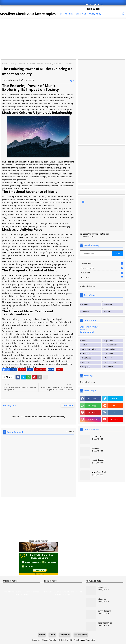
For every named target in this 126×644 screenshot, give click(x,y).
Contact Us (96, 436)
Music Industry (40, 370)
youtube (107, 311)
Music (30, 370)
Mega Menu (109, 341)
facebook (85, 304)
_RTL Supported (110, 362)
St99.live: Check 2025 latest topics (28, 14)
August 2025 (102, 273)
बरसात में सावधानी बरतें (99, 472)
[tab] (90, 341)
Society (51, 370)
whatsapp (108, 304)
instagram (85, 311)
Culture (14, 370)
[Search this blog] (96, 254)
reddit (115, 405)
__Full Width (109, 353)
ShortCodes (108, 366)
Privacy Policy (95, 14)
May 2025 (102, 277)
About (52, 635)
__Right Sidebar (87, 353)
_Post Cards (86, 358)
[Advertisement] (63, 39)
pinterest (92, 412)
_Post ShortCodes (88, 349)
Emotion (22, 370)
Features (85, 345)
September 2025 (102, 268)
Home (60, 14)
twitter (115, 399)
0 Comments (69, 431)
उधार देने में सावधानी (98, 460)
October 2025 (102, 264)
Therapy (12, 63)
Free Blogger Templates (84, 640)
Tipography (86, 366)
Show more (68, 405)
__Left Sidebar (109, 349)
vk (115, 412)
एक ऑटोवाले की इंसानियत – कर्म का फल (94, 234)
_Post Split (108, 358)
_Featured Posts (110, 345)
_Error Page (86, 362)
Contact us (81, 14)
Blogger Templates (50, 640)
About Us (69, 14)
